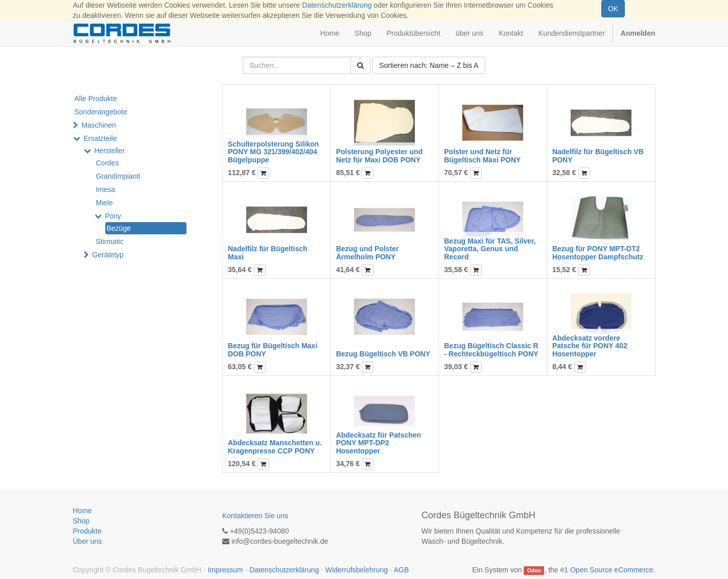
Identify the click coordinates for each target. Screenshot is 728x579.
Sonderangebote (101, 112)
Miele (104, 203)
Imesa (106, 189)
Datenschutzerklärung (337, 5)
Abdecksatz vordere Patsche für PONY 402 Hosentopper (590, 346)
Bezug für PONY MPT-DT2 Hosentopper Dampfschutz (598, 252)
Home (83, 511)
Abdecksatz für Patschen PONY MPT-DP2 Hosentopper (379, 443)
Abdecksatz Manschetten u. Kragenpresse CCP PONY (275, 447)
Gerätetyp (108, 255)
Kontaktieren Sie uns (255, 516)
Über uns (88, 541)
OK (613, 9)
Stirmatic (110, 242)
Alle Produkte (96, 99)
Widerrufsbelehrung (357, 570)
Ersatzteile (100, 138)
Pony (113, 216)
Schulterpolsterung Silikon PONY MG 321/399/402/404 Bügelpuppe (273, 152)
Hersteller (109, 151)
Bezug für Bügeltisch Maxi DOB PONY (273, 349)
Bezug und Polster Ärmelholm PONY (368, 252)
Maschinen (99, 125)
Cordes (108, 163)
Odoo (534, 570)
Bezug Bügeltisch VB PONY (383, 354)
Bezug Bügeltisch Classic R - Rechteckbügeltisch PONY (491, 349)
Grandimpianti (118, 176)
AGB (402, 570)
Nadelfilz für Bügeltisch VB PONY (598, 155)
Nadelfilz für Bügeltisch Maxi (268, 252)
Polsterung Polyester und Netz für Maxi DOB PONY (380, 155)
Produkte (87, 531)
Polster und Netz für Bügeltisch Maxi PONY (482, 155)
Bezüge (119, 228)
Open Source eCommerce (612, 570)
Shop (81, 521)
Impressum (226, 570)
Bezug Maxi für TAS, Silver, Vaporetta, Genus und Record (490, 249)
